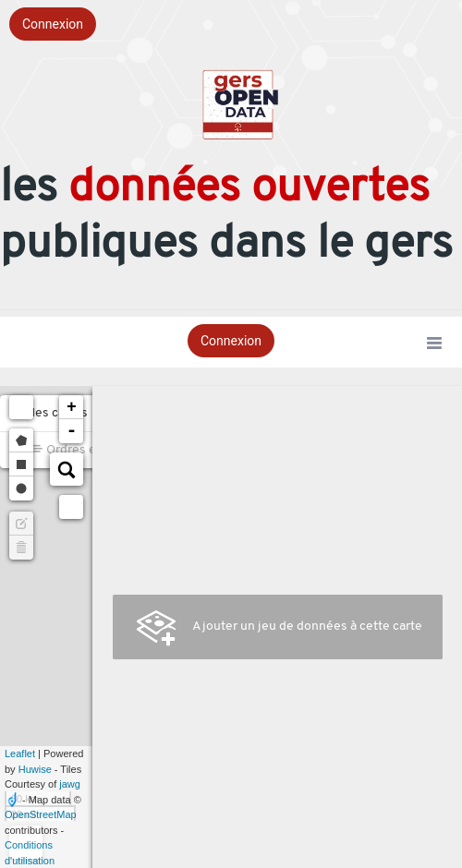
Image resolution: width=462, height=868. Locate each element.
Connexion (53, 24)
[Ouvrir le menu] (434, 344)
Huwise (35, 769)
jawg (70, 784)
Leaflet (20, 753)
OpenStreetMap (41, 814)
